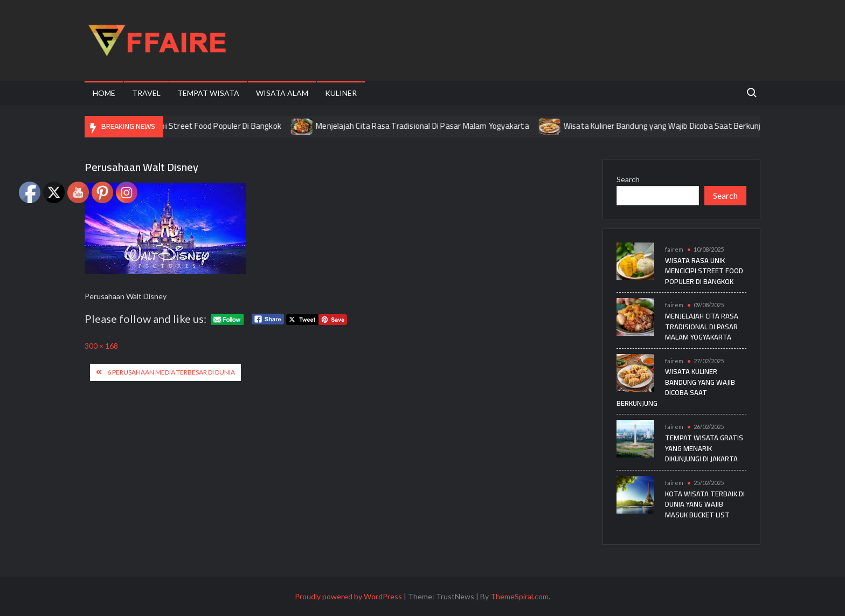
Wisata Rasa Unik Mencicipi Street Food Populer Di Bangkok (183, 126)
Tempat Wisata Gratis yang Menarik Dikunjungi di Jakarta (704, 448)
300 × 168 (101, 346)
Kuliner (341, 93)
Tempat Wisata (208, 93)
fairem (674, 249)
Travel (146, 93)
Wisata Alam (282, 93)
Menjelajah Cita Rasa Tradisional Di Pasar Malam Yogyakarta (429, 126)
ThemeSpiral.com (520, 596)
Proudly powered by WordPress (348, 596)
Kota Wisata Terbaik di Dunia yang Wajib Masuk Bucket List (705, 504)
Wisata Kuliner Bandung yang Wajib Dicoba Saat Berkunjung (675, 126)
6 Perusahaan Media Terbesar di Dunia (171, 372)
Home (104, 93)
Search (628, 179)
